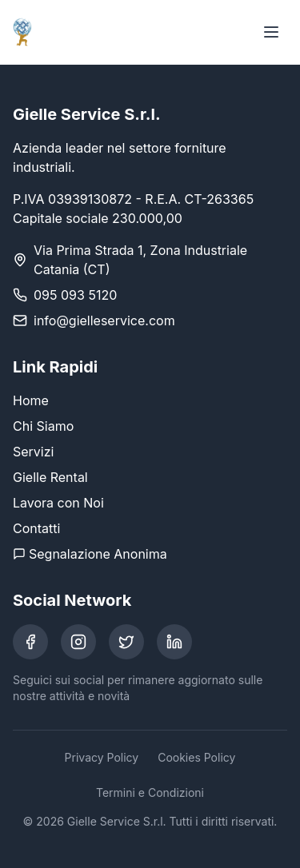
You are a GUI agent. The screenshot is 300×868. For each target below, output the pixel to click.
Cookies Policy (196, 757)
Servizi (33, 452)
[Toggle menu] (271, 32)
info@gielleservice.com (104, 321)
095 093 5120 (75, 295)
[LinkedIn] (174, 642)
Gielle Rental (50, 477)
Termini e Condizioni (150, 792)
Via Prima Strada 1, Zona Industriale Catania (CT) (140, 260)
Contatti (36, 528)
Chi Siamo (43, 426)
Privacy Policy (102, 757)
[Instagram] (78, 642)
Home (31, 400)
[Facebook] (30, 642)
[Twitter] (126, 642)
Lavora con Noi (58, 503)
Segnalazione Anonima (90, 554)
